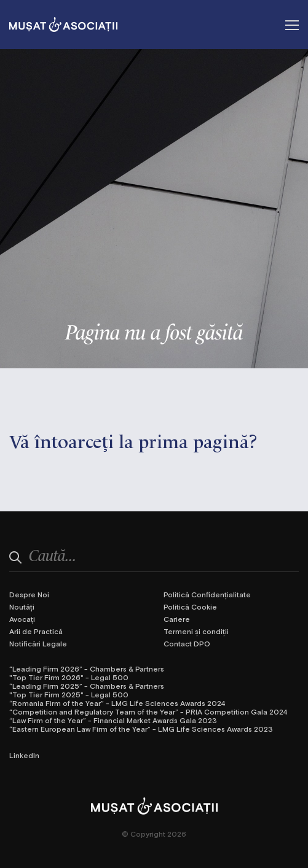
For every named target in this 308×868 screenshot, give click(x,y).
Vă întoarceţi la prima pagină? (133, 440)
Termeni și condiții (196, 631)
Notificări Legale (38, 643)
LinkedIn (24, 755)
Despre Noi (29, 594)
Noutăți (22, 606)
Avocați (22, 619)
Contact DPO (187, 643)
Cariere (177, 619)
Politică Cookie (190, 606)
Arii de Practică (36, 631)
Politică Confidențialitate (207, 594)
